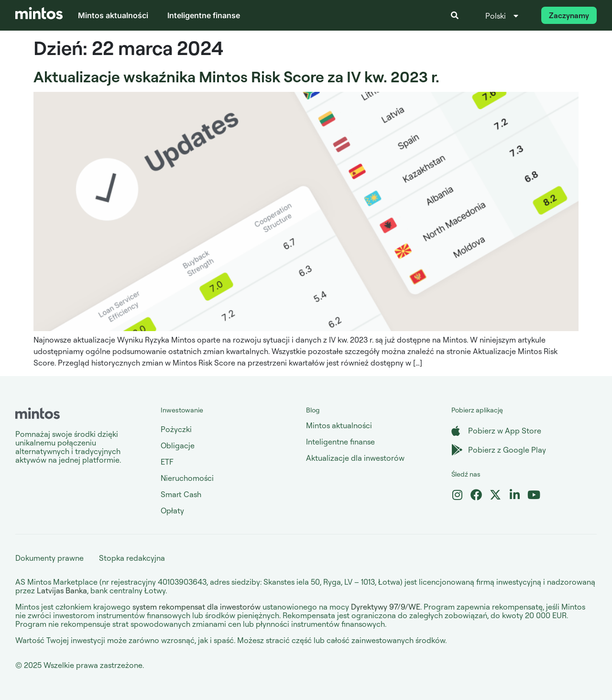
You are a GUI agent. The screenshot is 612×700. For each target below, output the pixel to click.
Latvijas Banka (62, 590)
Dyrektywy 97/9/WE (386, 607)
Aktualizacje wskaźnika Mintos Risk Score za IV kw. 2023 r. (236, 76)
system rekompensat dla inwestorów (197, 607)
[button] (455, 15)
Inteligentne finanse (204, 15)
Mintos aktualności (113, 15)
